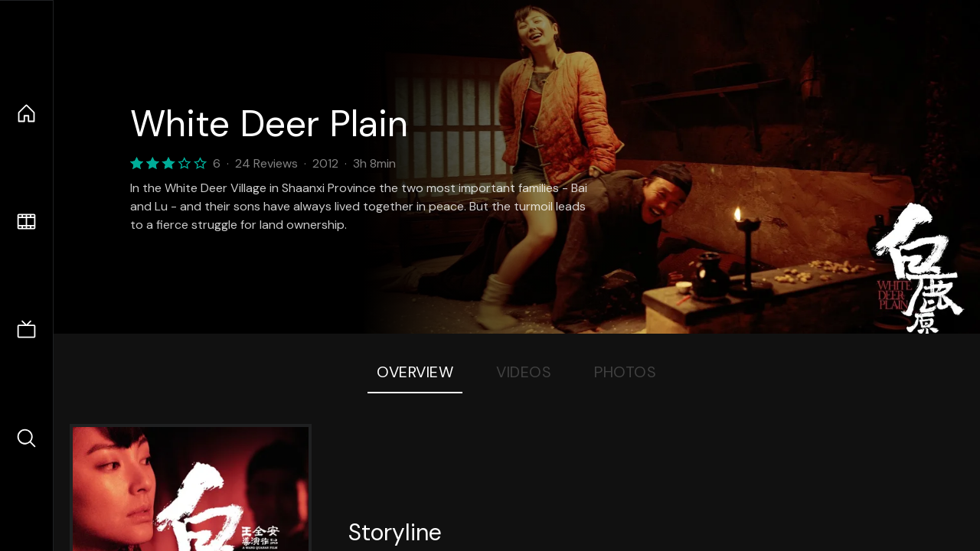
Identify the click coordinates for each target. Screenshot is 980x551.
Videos (524, 372)
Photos (625, 372)
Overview (415, 372)
